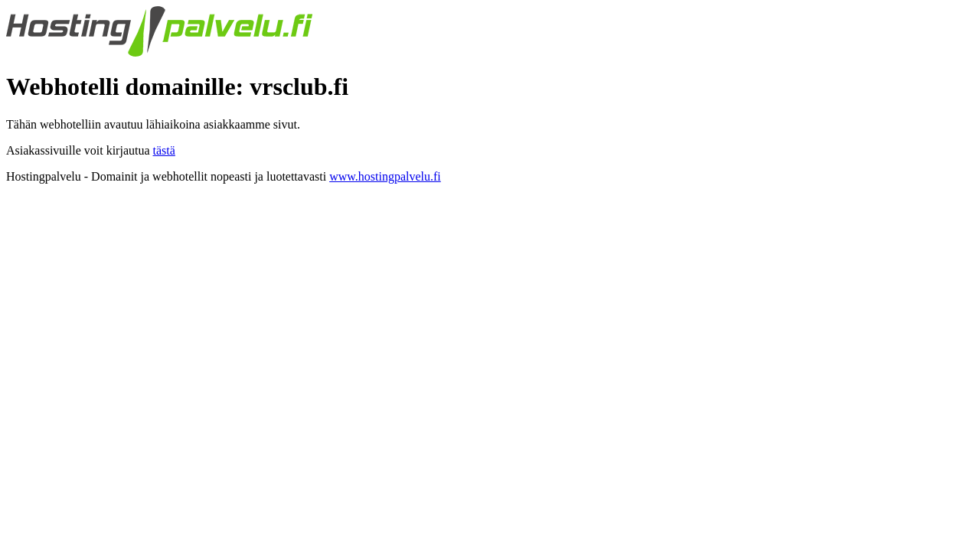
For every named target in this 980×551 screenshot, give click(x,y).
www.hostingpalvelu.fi (385, 176)
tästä (164, 150)
